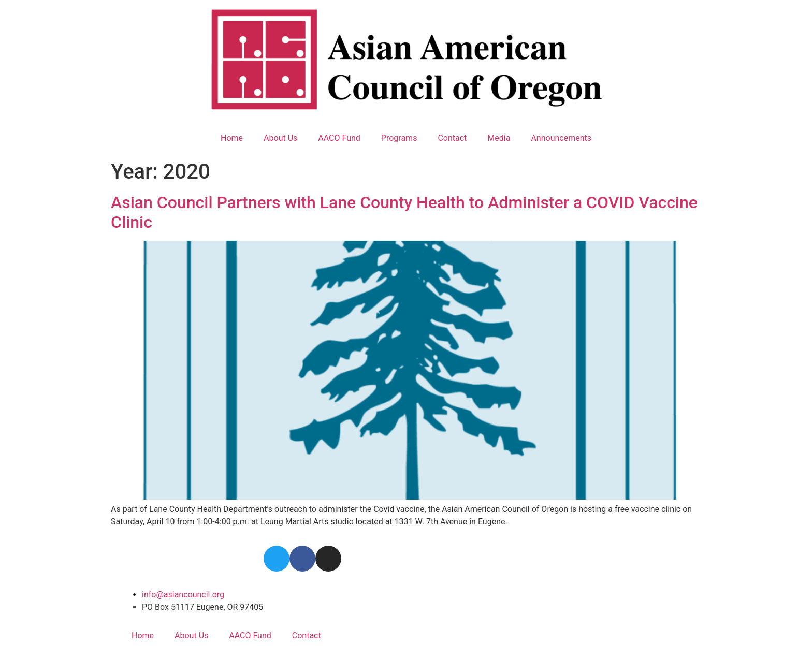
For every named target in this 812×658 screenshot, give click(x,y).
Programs (399, 138)
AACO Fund (339, 138)
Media (499, 138)
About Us (280, 138)
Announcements (561, 138)
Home (232, 138)
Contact (452, 138)
